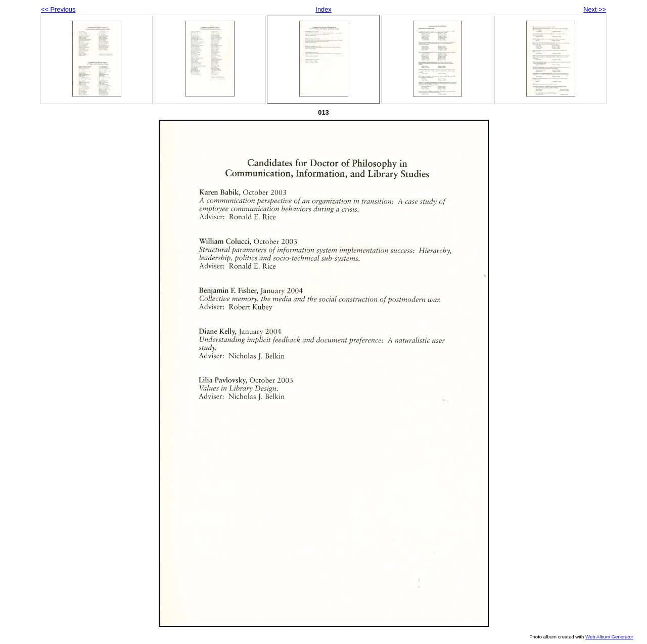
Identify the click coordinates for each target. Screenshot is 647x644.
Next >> (595, 9)
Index (323, 9)
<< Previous (58, 9)
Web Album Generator (609, 637)
